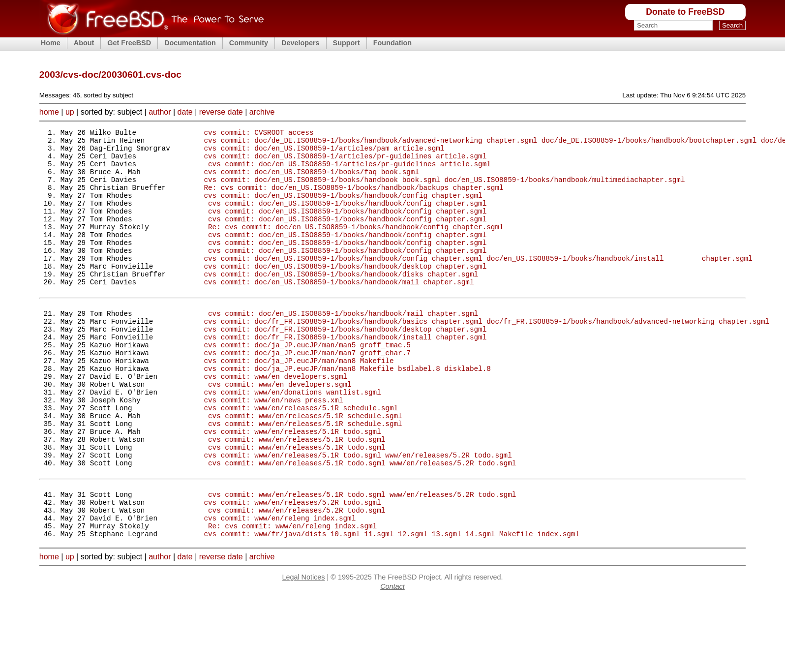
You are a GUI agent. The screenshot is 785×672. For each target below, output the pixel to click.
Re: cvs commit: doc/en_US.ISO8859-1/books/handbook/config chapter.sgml (356, 246)
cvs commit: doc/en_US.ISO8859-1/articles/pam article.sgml (324, 152)
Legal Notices (303, 651)
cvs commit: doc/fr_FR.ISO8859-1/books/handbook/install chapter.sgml (345, 375)
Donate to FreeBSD (685, 12)
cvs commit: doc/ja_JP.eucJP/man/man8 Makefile (299, 403)
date (185, 112)
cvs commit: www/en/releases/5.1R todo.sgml (292, 487)
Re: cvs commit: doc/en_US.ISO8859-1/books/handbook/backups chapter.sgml (353, 199)
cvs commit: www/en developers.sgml (275, 422)
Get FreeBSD (129, 43)
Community (249, 43)
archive (262, 112)
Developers (301, 43)
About (84, 43)
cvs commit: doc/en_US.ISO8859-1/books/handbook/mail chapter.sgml (339, 311)
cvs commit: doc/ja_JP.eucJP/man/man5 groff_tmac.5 (307, 384)
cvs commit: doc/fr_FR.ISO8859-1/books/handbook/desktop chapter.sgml (345, 366)
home (49, 112)
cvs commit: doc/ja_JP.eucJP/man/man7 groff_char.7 (307, 394)
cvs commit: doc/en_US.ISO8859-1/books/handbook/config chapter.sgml (343, 208)
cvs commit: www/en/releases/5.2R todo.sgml (292, 570)
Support (347, 43)
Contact (392, 660)
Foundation (392, 43)
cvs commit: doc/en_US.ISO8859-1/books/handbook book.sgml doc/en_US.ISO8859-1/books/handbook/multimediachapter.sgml (444, 190)
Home (51, 43)
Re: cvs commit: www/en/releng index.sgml (292, 598)
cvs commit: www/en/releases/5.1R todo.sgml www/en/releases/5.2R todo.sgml (358, 515)
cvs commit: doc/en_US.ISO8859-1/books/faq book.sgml (311, 180)
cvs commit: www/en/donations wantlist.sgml (292, 441)
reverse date (221, 112)
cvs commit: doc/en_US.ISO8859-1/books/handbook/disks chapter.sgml (341, 302)
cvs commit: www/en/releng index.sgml (280, 589)
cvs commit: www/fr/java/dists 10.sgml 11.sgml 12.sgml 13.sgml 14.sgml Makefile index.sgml (391, 607)
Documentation (190, 43)
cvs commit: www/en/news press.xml (273, 450)
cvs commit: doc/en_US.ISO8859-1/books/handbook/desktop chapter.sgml (345, 292)
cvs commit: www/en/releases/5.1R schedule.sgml (301, 459)
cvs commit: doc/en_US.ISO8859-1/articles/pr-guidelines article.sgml (345, 162)
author (160, 112)
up (70, 112)
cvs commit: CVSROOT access (258, 134)
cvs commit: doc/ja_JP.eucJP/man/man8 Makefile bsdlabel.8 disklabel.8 (347, 412)
